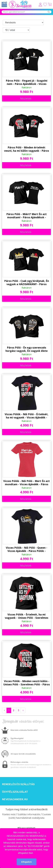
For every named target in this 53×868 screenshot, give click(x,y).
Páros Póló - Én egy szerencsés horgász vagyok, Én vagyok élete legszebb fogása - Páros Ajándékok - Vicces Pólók (27, 349)
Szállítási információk (29, 814)
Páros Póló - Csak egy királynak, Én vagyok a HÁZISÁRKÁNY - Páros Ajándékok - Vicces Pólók (27, 283)
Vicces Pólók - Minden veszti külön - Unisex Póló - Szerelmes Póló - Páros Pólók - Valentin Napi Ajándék (26, 683)
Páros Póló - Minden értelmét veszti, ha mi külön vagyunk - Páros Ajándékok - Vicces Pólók (26, 149)
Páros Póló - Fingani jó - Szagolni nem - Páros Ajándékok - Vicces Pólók (27, 82)
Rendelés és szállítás (18, 784)
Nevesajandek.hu (15, 799)
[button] (34, 853)
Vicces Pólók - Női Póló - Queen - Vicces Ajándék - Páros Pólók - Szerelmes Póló (26, 549)
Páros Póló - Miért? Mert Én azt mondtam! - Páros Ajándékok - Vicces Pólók (26, 216)
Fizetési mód (9, 814)
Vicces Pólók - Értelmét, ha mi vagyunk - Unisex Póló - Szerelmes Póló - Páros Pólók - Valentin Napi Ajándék (26, 616)
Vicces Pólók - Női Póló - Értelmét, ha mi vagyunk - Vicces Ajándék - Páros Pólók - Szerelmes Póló (26, 416)
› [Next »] (23, 710)
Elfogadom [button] (26, 862)
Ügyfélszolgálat (15, 792)
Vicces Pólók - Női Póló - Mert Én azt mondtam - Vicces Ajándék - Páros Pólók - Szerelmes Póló (26, 483)
